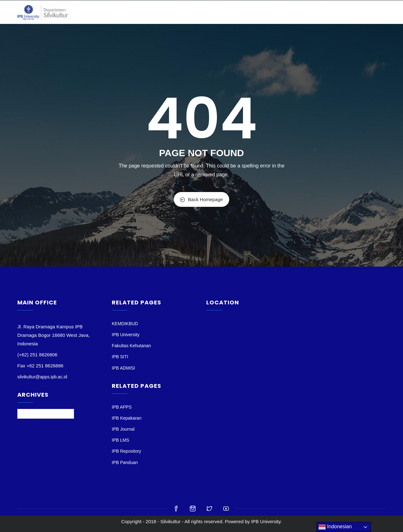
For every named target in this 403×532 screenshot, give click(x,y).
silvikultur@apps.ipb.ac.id (42, 377)
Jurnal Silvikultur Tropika (324, 12)
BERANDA (142, 12)
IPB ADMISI (123, 368)
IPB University (126, 335)
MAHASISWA (273, 12)
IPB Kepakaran (127, 418)
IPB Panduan (125, 462)
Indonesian (335, 527)
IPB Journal (123, 429)
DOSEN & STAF (200, 12)
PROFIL (168, 12)
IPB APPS (122, 407)
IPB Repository (126, 451)
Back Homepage (201, 199)
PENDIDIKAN (237, 12)
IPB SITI (120, 357)
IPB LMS (120, 440)
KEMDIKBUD (125, 324)
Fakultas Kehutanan (131, 346)
